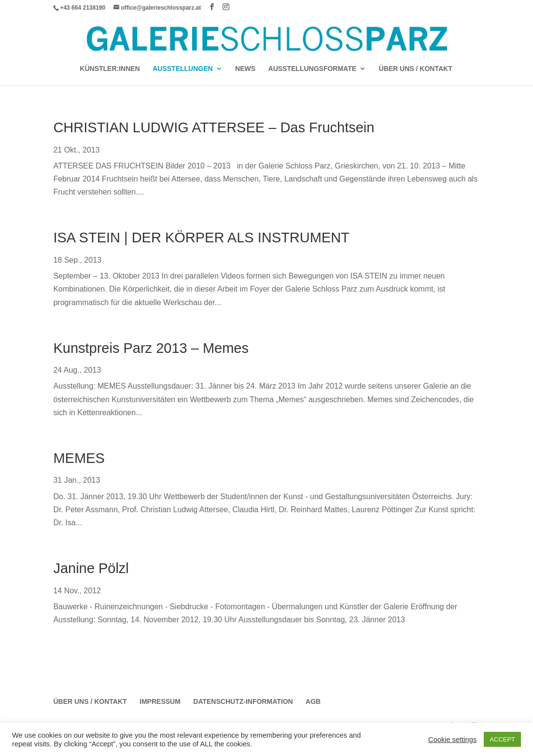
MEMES (79, 458)
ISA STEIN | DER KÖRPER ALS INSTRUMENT (201, 238)
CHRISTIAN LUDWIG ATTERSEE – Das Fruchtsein (214, 127)
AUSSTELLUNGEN (182, 69)
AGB (313, 701)
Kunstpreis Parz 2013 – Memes (151, 348)
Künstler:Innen (110, 69)
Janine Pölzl (91, 568)
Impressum (160, 701)
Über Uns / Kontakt (416, 69)
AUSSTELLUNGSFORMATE (313, 69)
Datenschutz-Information (243, 701)
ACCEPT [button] (502, 739)
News (245, 69)
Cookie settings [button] (452, 740)
